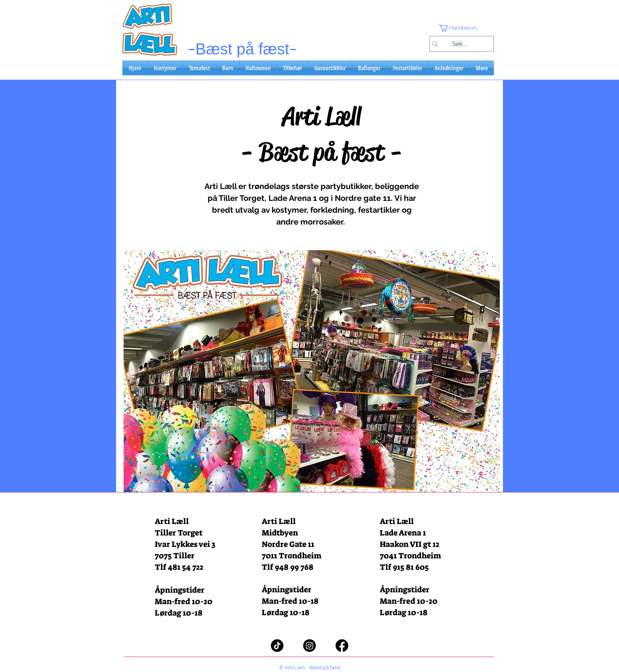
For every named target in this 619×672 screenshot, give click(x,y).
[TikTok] (277, 646)
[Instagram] (309, 646)
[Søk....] (460, 44)
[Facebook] (342, 646)
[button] (461, 28)
